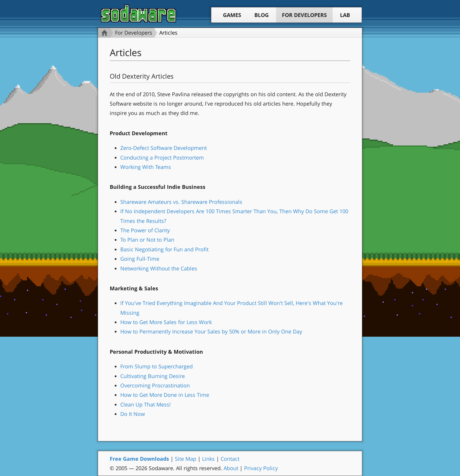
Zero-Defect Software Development (164, 148)
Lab (345, 15)
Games (232, 15)
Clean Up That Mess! (146, 404)
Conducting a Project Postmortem (162, 157)
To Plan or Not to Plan (147, 240)
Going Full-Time (140, 259)
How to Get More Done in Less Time (165, 395)
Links (208, 459)
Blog (262, 15)
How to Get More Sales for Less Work (166, 322)
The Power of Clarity (145, 230)
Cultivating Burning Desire (153, 376)
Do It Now (133, 414)
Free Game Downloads (139, 459)
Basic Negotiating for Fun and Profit (164, 249)
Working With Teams (146, 167)
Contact (230, 459)
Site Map (186, 459)
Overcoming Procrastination (155, 385)
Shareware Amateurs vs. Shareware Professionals (181, 202)
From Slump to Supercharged (157, 366)
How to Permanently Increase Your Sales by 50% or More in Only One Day (211, 331)
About (231, 468)
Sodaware (138, 13)
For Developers (304, 15)
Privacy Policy (261, 468)
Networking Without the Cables (159, 268)
